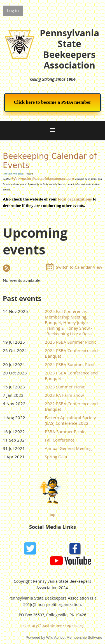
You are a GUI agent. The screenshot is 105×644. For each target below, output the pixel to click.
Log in (13, 10)
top (53, 515)
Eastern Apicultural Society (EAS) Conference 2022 (70, 420)
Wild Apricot (56, 637)
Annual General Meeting (68, 448)
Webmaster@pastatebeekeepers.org (43, 178)
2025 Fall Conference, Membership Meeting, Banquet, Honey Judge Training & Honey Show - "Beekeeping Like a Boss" (69, 322)
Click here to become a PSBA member (52, 102)
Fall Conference (60, 440)
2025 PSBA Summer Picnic (71, 342)
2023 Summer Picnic (65, 387)
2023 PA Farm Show (64, 395)
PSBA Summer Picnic (65, 431)
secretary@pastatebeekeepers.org (53, 625)
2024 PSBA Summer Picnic (71, 364)
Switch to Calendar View (79, 267)
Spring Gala (56, 457)
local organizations (75, 199)
